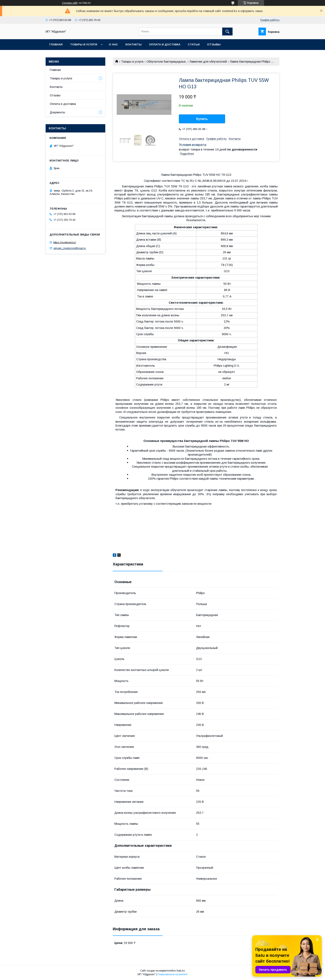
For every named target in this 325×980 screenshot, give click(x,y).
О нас (113, 44)
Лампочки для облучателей (208, 62)
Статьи (194, 44)
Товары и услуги (84, 44)
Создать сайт (70, 3)
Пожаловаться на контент (172, 974)
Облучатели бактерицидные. (167, 62)
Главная (56, 44)
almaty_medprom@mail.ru (70, 248)
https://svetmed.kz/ (65, 242)
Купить (202, 119)
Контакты (133, 44)
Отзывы (214, 44)
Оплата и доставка (165, 44)
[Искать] (227, 32)
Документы (57, 112)
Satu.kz (181, 971)
